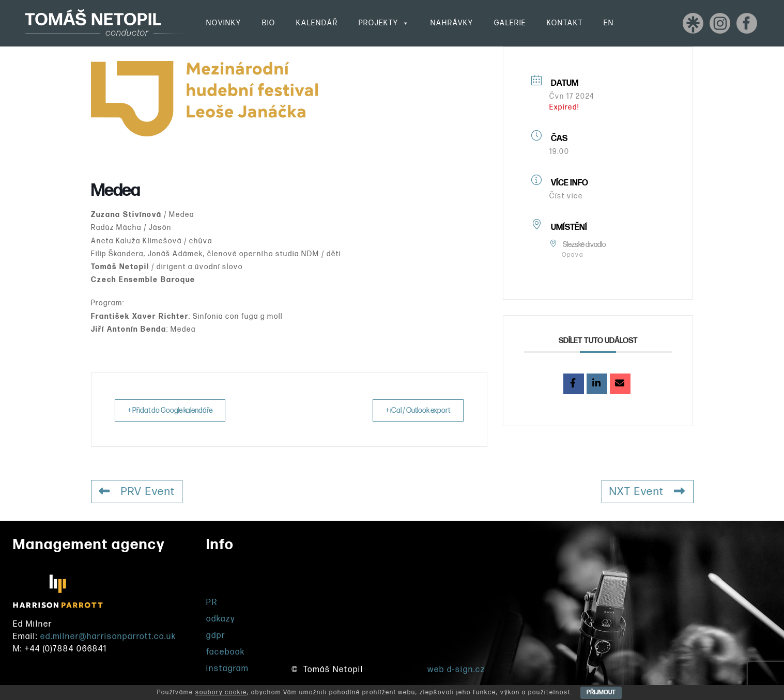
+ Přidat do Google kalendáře (174, 410)
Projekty (384, 23)
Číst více (566, 196)
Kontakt (565, 23)
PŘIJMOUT (601, 693)
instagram (227, 669)
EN (609, 23)
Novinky (224, 23)
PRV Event (138, 492)
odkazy (221, 619)
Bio (269, 23)
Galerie (510, 23)
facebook (226, 652)
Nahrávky (452, 23)
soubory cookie (221, 693)
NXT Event (646, 492)
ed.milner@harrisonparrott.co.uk (108, 637)
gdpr (216, 636)
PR (212, 603)
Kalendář (317, 23)
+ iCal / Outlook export (415, 410)
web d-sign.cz (456, 670)
